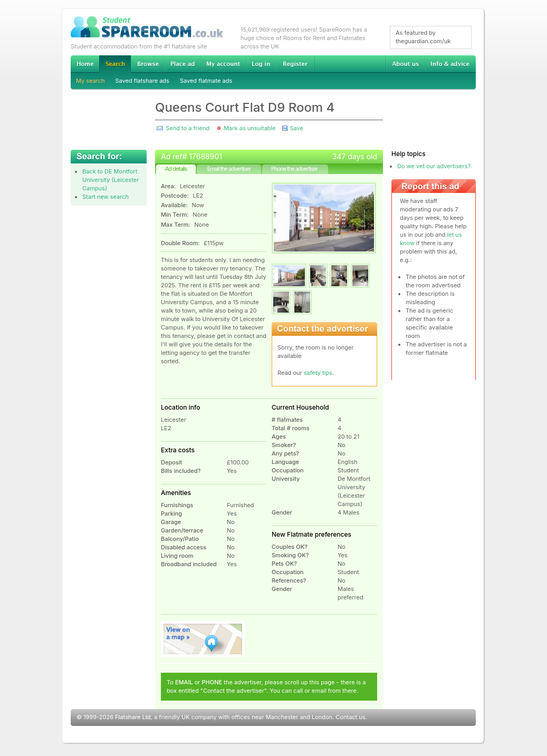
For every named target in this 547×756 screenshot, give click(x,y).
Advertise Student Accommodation (183, 64)
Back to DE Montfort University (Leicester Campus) (111, 180)
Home (85, 64)
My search (90, 81)
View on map (203, 639)
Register (295, 64)
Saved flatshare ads (142, 81)
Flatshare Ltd (133, 717)
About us (405, 64)
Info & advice (450, 64)
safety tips (318, 373)
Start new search (105, 197)
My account (223, 64)
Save (296, 128)
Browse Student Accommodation (148, 64)
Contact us (350, 717)
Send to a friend (188, 128)
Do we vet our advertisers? (434, 166)
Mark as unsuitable (249, 128)
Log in (261, 64)
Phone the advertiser (294, 169)
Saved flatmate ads (206, 81)
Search (115, 64)
